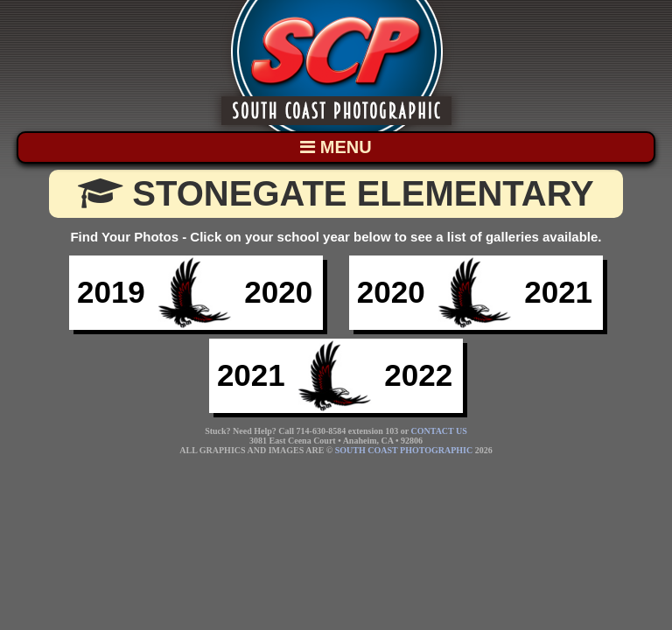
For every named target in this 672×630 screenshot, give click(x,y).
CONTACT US (439, 431)
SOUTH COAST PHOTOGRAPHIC (404, 450)
